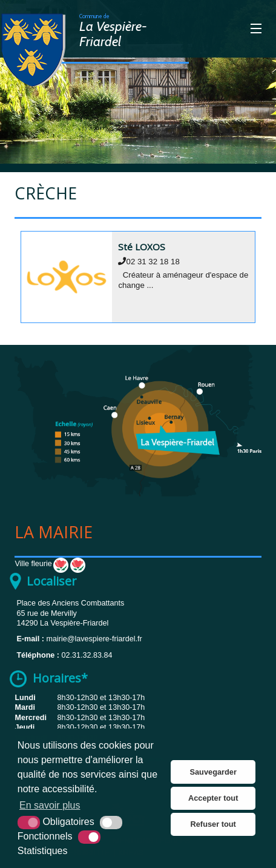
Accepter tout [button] (213, 798)
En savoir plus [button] (50, 805)
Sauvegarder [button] (213, 772)
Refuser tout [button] (213, 824)
